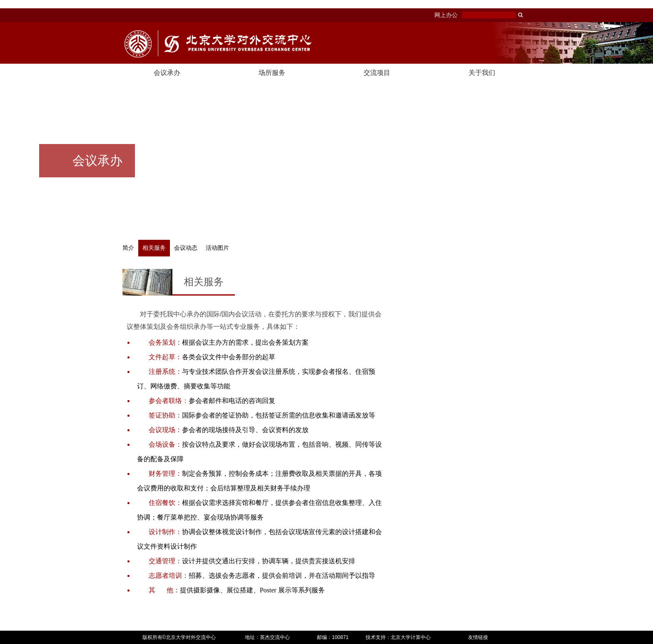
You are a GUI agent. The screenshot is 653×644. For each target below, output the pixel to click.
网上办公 (446, 15)
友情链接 (478, 637)
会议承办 (167, 73)
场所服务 (272, 73)
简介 (128, 248)
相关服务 (154, 248)
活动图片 (217, 248)
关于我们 (482, 73)
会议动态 (186, 248)
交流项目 (377, 73)
